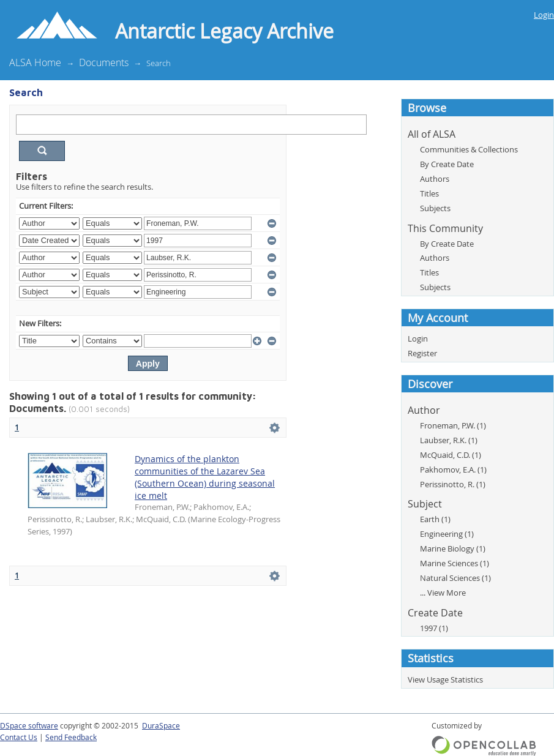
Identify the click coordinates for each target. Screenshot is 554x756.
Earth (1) (435, 519)
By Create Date (447, 164)
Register (422, 353)
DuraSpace (161, 726)
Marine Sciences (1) (455, 563)
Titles (429, 193)
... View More (443, 593)
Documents (104, 62)
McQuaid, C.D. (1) (451, 455)
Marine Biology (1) (453, 548)
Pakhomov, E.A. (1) (453, 470)
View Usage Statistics (445, 679)
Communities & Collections (469, 149)
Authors (435, 179)
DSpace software (29, 726)
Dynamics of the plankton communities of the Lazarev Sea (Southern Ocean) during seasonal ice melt (205, 477)
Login (544, 15)
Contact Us (19, 737)
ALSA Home (35, 62)
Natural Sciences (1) (455, 578)
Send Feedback (71, 737)
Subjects (435, 208)
